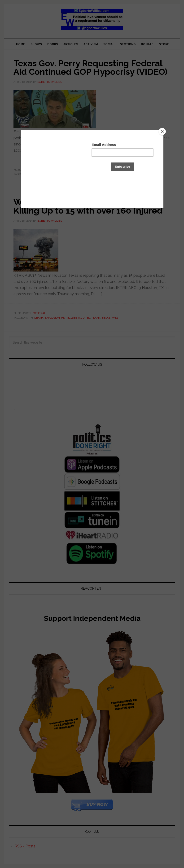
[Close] (162, 132)
